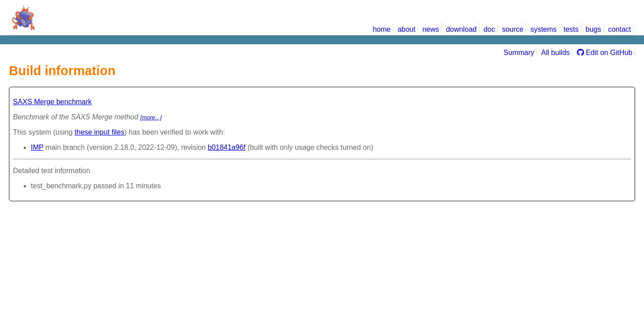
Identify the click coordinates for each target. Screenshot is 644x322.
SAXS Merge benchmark (52, 102)
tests (571, 29)
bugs (593, 29)
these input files (100, 132)
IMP (37, 147)
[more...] (151, 117)
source (513, 29)
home (381, 29)
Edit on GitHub (605, 53)
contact (619, 29)
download (461, 29)
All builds (555, 53)
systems (544, 29)
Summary (519, 53)
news (430, 29)
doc (489, 29)
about (407, 29)
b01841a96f (227, 147)
